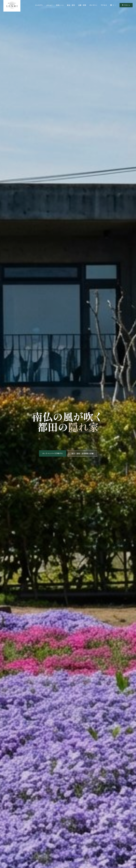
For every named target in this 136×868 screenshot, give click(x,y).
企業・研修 (82, 5)
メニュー (49, 5)
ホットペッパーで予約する (53, 454)
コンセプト (39, 5)
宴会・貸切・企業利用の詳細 (82, 454)
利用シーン (60, 5)
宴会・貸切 (71, 5)
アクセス (104, 5)
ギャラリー (93, 5)
